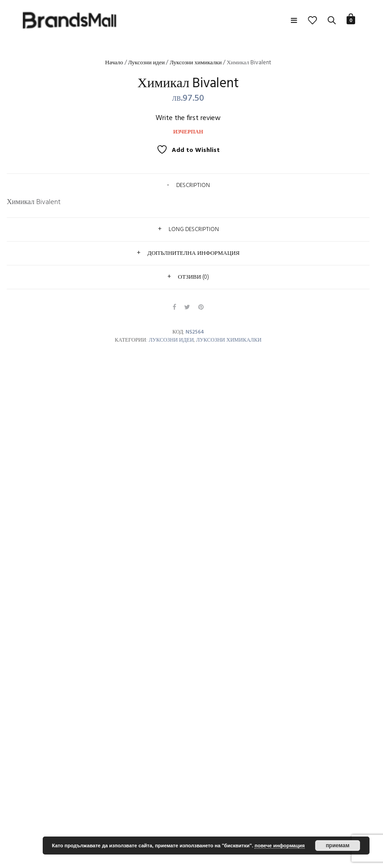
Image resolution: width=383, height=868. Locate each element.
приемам (338, 846)
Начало (114, 63)
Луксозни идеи (147, 63)
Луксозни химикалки (196, 63)
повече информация (280, 846)
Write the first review (188, 118)
